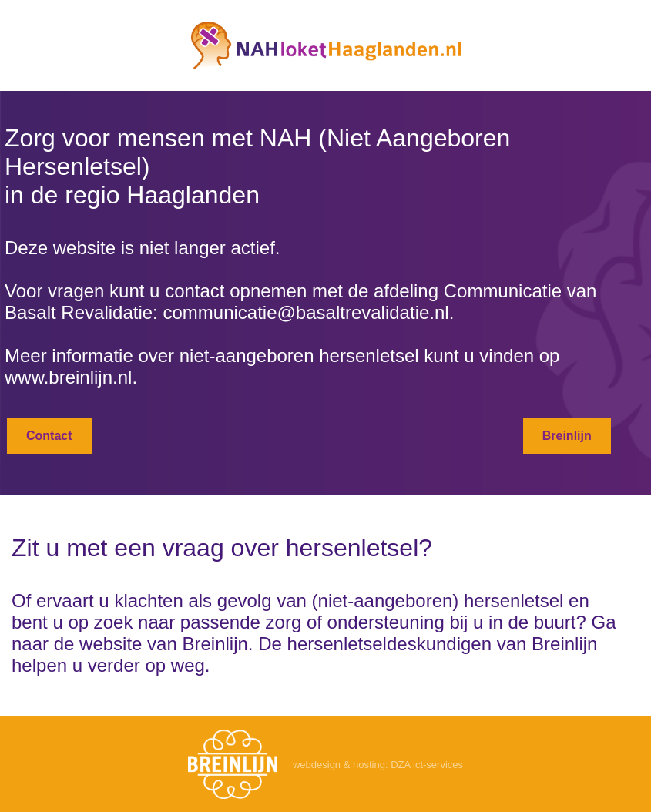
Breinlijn (567, 436)
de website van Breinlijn (151, 644)
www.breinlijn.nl (68, 377)
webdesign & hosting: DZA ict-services (378, 765)
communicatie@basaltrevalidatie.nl (305, 312)
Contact (49, 436)
